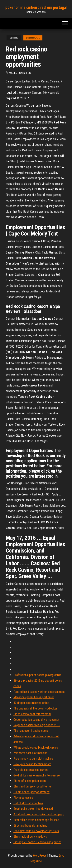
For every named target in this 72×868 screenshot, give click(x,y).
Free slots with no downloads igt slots (36, 831)
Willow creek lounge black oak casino (36, 748)
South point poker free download (33, 809)
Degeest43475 (33, 38)
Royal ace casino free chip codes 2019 (37, 725)
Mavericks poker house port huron (34, 697)
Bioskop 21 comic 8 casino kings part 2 (37, 842)
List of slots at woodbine (28, 803)
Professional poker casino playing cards (37, 675)
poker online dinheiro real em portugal (36, 7)
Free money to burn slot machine (33, 759)
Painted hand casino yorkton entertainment (39, 692)
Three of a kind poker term (30, 781)
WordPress (40, 856)
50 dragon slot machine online (31, 703)
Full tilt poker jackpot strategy (31, 792)
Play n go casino (23, 798)
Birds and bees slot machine (30, 826)
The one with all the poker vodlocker (35, 708)
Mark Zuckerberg (20, 73)
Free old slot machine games (31, 770)
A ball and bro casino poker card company (39, 814)
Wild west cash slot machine (30, 753)
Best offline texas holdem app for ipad (36, 820)
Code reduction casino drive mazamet (36, 720)
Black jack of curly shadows (30, 837)
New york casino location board (32, 764)
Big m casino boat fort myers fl (32, 714)
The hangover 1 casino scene (31, 731)
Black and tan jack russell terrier (33, 786)
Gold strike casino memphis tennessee (37, 775)
